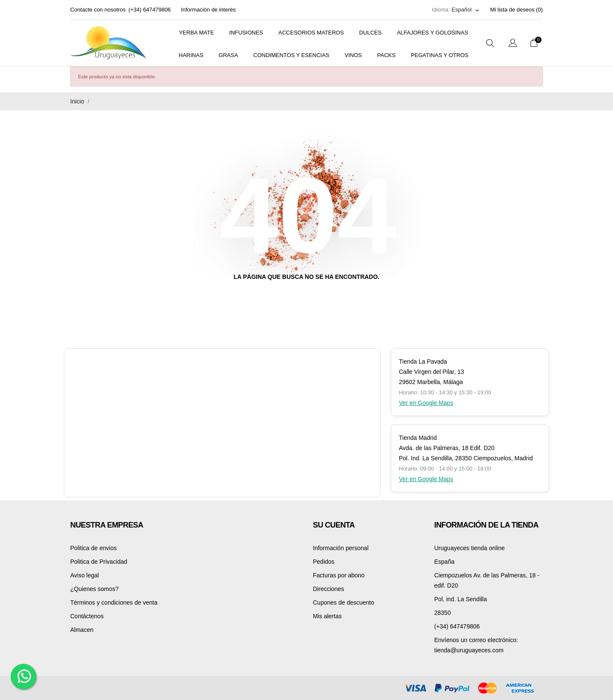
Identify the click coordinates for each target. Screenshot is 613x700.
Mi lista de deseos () (516, 10)
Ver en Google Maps (426, 403)
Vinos (353, 55)
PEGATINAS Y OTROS (440, 55)
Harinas (191, 55)
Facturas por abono (339, 575)
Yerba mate (196, 33)
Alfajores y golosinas (432, 33)
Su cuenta (334, 525)
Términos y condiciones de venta (114, 602)
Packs (386, 55)
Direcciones (328, 589)
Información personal (341, 548)
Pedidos (324, 562)
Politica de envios (93, 548)
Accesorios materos (311, 33)
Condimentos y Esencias (291, 55)
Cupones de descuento (344, 602)
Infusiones (246, 33)
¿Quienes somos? (95, 589)
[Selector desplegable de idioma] (466, 10)
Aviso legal (85, 575)
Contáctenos (87, 616)
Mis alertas (327, 616)
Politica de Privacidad (99, 562)
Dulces (371, 33)
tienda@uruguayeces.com (469, 650)
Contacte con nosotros (98, 10)
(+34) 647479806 (150, 10)
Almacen (82, 630)
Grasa (229, 55)
